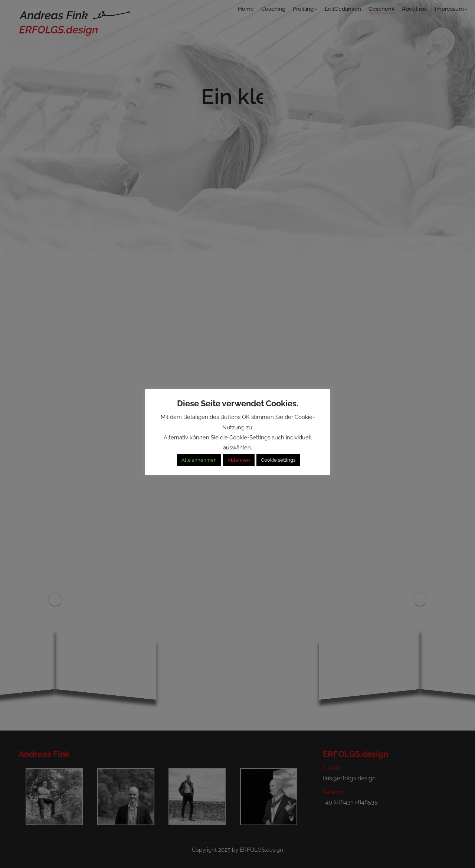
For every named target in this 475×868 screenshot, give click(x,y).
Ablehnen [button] (239, 460)
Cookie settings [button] (278, 460)
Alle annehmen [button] (199, 460)
